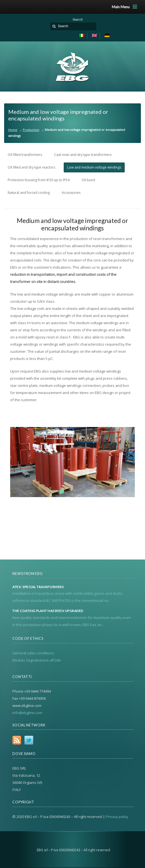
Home (13, 130)
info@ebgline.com (27, 713)
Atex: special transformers (38, 587)
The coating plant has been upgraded (48, 611)
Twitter (29, 740)
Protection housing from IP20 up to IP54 (39, 180)
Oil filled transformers (25, 155)
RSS (17, 740)
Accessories (71, 193)
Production (31, 130)
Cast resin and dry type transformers (83, 155)
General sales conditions (33, 653)
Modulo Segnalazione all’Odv (37, 660)
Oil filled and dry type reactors (31, 167)
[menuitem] (82, 36)
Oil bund (88, 180)
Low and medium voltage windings (94, 167)
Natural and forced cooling (29, 193)
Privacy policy (117, 817)
